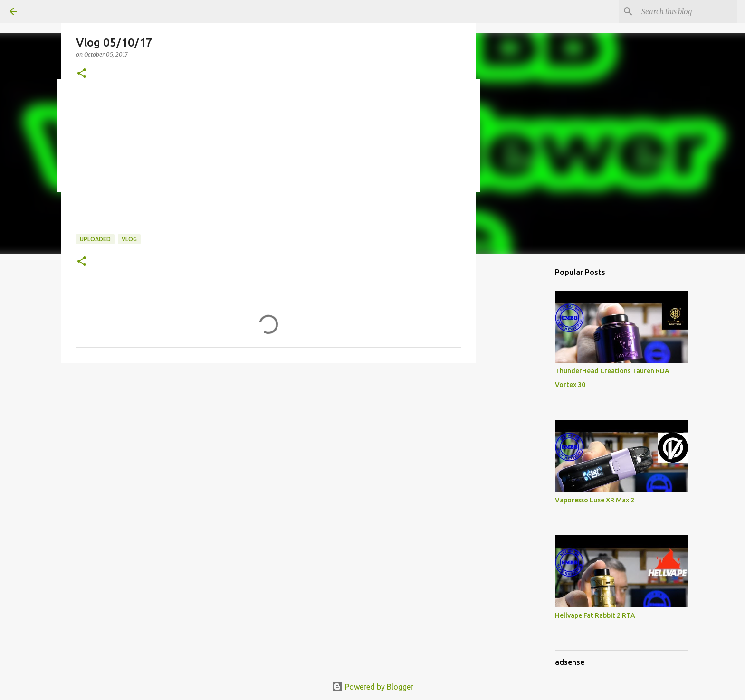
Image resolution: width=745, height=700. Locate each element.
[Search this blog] (688, 11)
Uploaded (95, 239)
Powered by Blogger (372, 687)
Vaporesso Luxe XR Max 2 (595, 500)
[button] (82, 74)
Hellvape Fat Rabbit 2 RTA (595, 615)
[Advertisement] (605, 282)
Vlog (129, 239)
